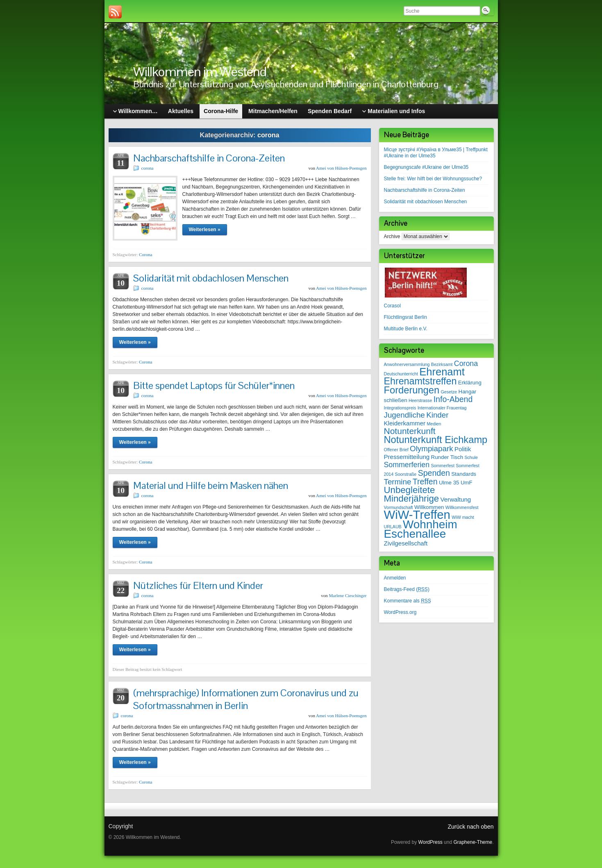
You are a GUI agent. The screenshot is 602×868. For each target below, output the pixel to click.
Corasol (392, 306)
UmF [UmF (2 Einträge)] (467, 483)
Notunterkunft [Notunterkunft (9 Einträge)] (410, 431)
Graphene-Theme (473, 842)
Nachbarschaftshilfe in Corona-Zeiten (209, 158)
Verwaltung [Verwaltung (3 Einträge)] (455, 499)
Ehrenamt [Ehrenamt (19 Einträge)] (442, 372)
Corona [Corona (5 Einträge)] (466, 364)
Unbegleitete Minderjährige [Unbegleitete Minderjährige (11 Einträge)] (412, 494)
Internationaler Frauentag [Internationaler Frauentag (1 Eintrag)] (442, 408)
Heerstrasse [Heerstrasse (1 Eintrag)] (420, 400)
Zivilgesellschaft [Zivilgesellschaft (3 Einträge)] (406, 543)
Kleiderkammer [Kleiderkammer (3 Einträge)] (405, 423)
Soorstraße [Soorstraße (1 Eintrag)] (406, 474)
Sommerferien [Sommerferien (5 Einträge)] (407, 465)
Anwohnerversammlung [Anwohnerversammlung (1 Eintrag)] (407, 364)
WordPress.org (400, 612)
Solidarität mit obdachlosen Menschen (211, 278)
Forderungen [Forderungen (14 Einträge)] (412, 390)
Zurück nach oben (470, 827)
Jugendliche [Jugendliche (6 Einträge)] (404, 415)
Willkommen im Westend (200, 72)
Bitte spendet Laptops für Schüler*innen (214, 385)
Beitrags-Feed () (407, 589)
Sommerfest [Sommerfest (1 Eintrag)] (442, 466)
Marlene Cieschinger (348, 595)
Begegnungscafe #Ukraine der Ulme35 (426, 167)
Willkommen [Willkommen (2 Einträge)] (429, 507)
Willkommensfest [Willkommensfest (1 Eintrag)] (462, 507)
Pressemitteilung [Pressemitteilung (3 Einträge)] (407, 457)
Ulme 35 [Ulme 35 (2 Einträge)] (449, 483)
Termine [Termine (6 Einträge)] (398, 482)
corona (148, 168)
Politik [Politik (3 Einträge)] (463, 449)
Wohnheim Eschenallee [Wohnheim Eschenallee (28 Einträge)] (421, 529)
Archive (392, 236)
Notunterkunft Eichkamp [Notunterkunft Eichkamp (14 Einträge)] (436, 440)
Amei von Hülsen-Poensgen (341, 168)
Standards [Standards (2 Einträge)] (464, 474)
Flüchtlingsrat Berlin (405, 317)
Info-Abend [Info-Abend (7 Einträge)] (453, 399)
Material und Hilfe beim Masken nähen (211, 485)
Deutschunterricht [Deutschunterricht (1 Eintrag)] (401, 374)
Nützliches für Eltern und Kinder (198, 585)
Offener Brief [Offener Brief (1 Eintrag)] (396, 450)
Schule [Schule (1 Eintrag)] (471, 457)
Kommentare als (408, 601)
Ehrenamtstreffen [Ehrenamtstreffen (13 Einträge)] (420, 381)
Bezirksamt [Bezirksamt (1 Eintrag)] (442, 364)
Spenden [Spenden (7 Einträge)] (434, 473)
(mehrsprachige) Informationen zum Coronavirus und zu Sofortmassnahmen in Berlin (246, 699)
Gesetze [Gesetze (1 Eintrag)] (449, 392)
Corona (145, 254)
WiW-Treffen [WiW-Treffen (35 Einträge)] (417, 515)
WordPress (430, 842)
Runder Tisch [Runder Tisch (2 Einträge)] (447, 457)
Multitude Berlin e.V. (406, 329)
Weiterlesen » (205, 229)
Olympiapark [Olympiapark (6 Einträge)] (432, 449)
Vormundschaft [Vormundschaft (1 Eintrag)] (399, 507)
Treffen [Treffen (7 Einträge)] (425, 482)
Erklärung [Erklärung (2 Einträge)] (470, 383)
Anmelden (395, 578)
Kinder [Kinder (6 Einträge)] (437, 415)
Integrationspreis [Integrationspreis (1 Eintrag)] (400, 408)
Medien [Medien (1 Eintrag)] (434, 424)
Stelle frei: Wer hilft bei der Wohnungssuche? (433, 179)
